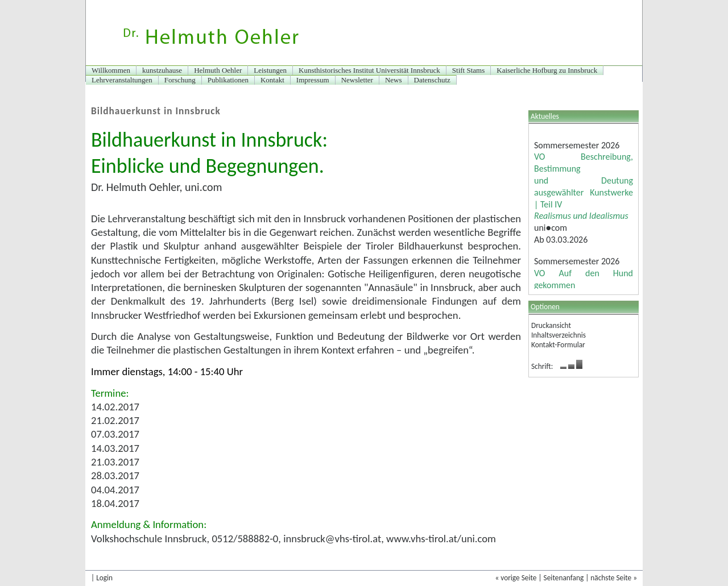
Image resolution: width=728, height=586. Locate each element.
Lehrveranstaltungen (122, 80)
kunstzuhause (162, 70)
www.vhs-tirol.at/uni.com (441, 539)
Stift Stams (468, 70)
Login (104, 578)
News (394, 80)
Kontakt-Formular (558, 345)
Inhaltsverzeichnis (559, 335)
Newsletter (357, 80)
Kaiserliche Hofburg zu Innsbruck (547, 70)
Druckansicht (551, 325)
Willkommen (111, 70)
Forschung (180, 80)
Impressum (313, 80)
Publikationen (228, 80)
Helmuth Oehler (218, 70)
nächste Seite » (614, 578)
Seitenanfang (564, 578)
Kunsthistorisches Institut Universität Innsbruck (369, 70)
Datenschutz (432, 80)
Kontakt (272, 80)
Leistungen (270, 70)
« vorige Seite (516, 578)
